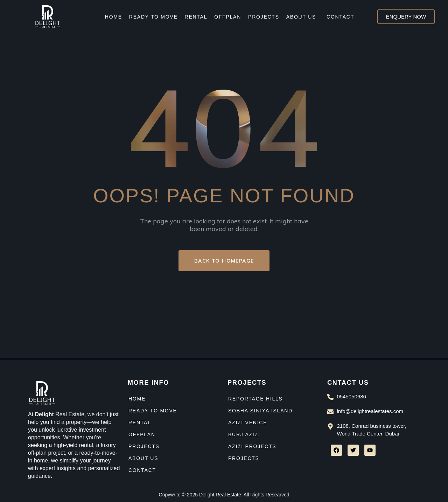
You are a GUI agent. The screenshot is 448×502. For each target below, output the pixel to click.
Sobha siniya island (260, 411)
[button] (303, 17)
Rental (196, 17)
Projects (264, 17)
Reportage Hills (255, 399)
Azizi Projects (252, 446)
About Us (301, 17)
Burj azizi (244, 434)
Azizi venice (248, 423)
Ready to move (153, 17)
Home (114, 17)
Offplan (228, 17)
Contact (340, 17)
